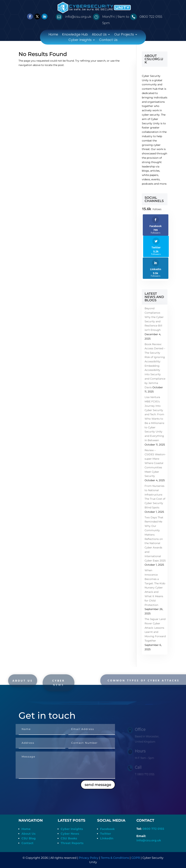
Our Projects (124, 35)
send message (98, 785)
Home (53, 35)
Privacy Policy (89, 858)
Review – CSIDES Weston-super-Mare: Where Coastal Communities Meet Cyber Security (155, 463)
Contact (27, 843)
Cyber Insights (80, 40)
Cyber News (70, 834)
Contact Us (108, 40)
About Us (99, 35)
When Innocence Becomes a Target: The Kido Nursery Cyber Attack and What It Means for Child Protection (155, 588)
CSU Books (69, 838)
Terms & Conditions (115, 858)
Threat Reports (72, 843)
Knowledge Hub (75, 35)
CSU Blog (29, 838)
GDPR (136, 858)
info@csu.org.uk (149, 840)
